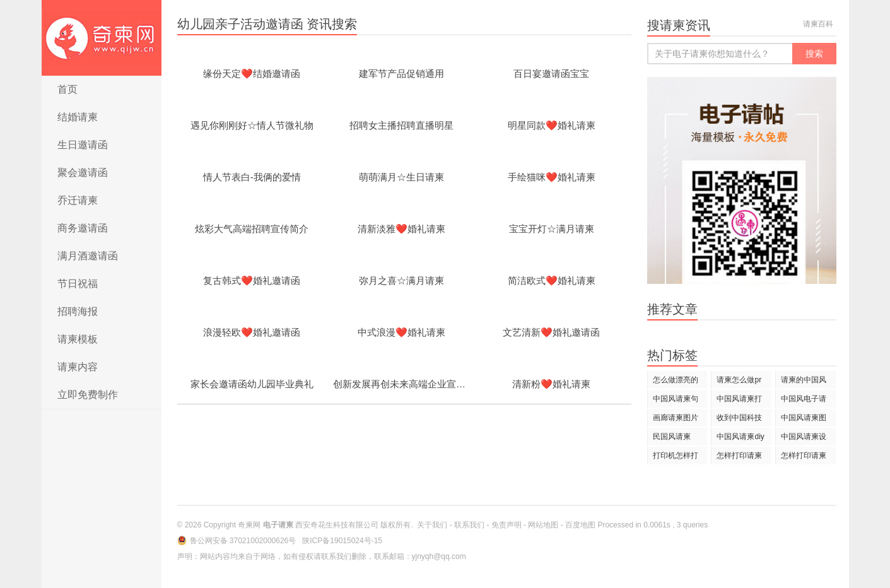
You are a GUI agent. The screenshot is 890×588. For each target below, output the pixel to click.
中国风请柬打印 (739, 401)
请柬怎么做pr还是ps (739, 382)
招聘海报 (78, 311)
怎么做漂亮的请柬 (676, 382)
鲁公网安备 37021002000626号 (244, 541)
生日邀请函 (83, 145)
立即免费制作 (88, 395)
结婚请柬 (78, 117)
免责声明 (506, 525)
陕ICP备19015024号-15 (342, 541)
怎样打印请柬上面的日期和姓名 (739, 458)
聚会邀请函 (83, 173)
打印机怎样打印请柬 (676, 458)
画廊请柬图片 (676, 418)
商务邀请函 (83, 228)
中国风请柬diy (740, 437)
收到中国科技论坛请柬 (739, 420)
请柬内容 (78, 367)
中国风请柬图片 (804, 420)
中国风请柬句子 (676, 401)
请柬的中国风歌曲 (804, 382)
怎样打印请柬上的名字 (804, 458)
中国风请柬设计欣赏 (804, 439)
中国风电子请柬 (804, 401)
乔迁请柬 (78, 200)
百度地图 (580, 525)
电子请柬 (102, 38)
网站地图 (543, 525)
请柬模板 (78, 339)
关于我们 (432, 525)
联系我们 (469, 525)
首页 (67, 89)
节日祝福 (78, 284)
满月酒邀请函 (88, 256)
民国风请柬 (672, 437)
